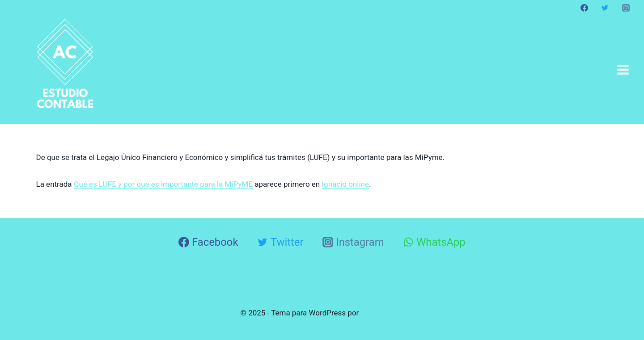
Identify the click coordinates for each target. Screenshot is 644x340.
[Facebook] (585, 8)
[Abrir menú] (623, 69)
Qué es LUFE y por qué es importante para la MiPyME (163, 184)
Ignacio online (345, 184)
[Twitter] (605, 8)
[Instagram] (626, 8)
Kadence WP (382, 313)
